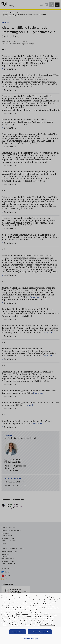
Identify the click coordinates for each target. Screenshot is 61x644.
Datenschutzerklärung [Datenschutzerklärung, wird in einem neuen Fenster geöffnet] (48, 626)
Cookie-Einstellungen (31, 640)
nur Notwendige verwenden (40, 633)
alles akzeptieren (18, 633)
